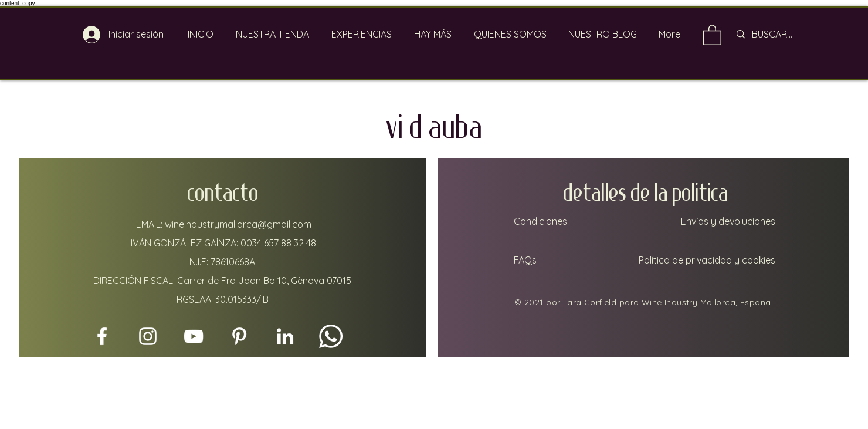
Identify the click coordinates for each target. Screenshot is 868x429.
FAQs (524, 260)
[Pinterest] (239, 336)
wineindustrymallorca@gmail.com (238, 224)
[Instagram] (148, 336)
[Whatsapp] (331, 336)
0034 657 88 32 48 (278, 243)
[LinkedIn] (285, 336)
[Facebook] (102, 336)
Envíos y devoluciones (728, 221)
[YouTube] (194, 336)
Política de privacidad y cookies (707, 260)
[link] (712, 34)
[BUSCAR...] (787, 34)
